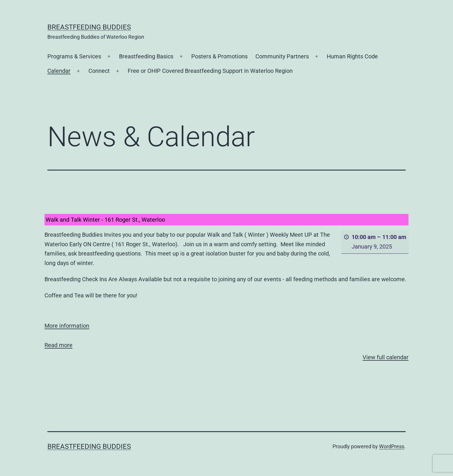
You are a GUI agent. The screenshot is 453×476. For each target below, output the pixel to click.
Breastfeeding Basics (146, 56)
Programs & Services (74, 56)
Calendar (59, 71)
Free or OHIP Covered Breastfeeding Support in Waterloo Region (210, 71)
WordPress (392, 446)
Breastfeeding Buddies (89, 27)
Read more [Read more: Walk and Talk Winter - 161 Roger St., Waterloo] (59, 345)
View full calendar (386, 357)
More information (67, 326)
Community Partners (282, 56)
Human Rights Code (352, 56)
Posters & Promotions (219, 56)
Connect (99, 71)
